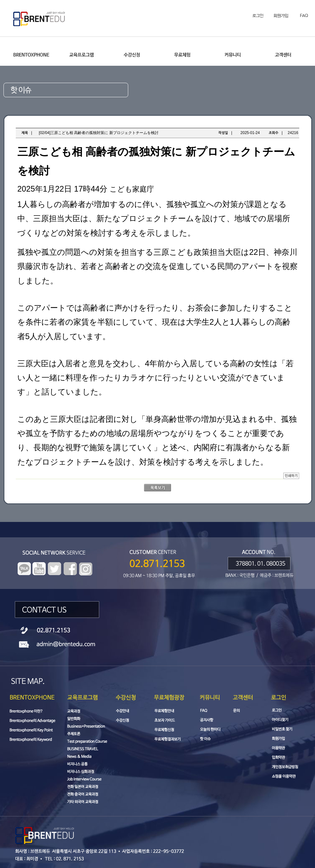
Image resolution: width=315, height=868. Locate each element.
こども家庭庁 (132, 189)
